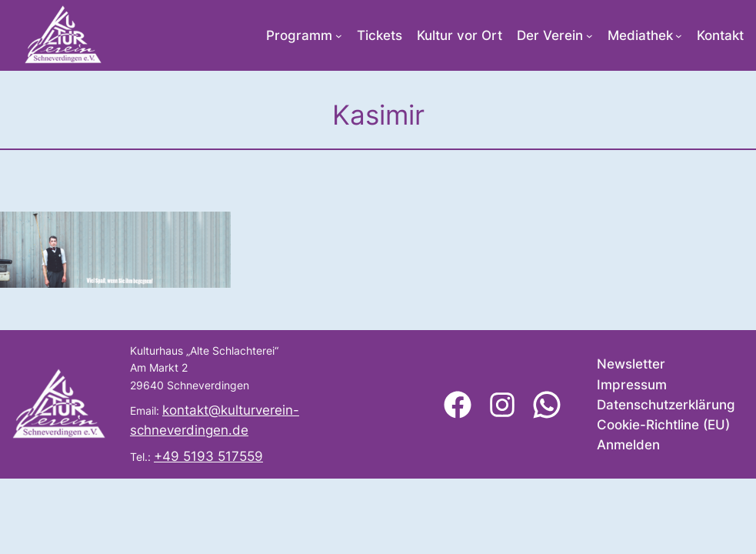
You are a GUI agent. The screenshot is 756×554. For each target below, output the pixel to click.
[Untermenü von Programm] (339, 36)
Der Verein (550, 35)
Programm (299, 35)
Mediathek (640, 35)
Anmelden (628, 445)
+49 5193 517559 (208, 456)
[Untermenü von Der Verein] (589, 36)
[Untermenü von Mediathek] (679, 36)
